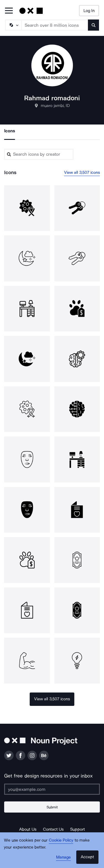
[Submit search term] (93, 25)
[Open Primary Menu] (9, 11)
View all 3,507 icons (82, 172)
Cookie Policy (61, 840)
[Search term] (55, 25)
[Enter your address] (52, 789)
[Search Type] (13, 25)
